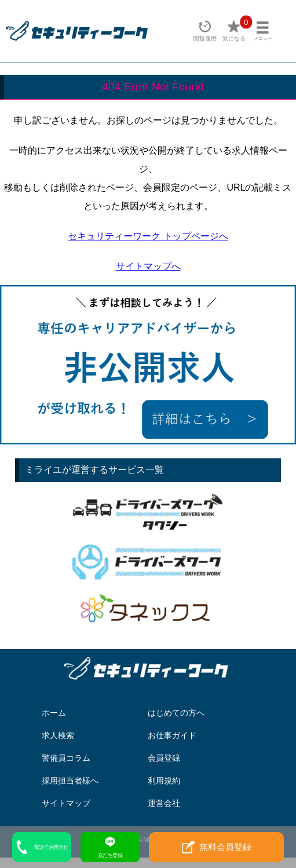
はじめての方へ (176, 713)
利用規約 (164, 781)
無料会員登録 (217, 847)
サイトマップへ (148, 266)
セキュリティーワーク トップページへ (148, 236)
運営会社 (164, 803)
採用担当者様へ (70, 781)
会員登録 (164, 758)
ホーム (54, 713)
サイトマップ (66, 803)
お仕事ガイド (172, 735)
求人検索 (58, 735)
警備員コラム (66, 758)
